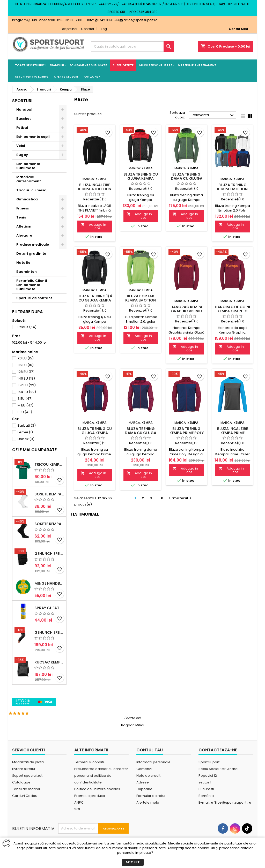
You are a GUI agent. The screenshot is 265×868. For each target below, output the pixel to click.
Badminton (27, 272)
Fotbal (22, 128)
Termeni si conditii (89, 773)
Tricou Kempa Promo (49, 500)
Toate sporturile (29, 65)
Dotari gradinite (31, 254)
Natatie (23, 263)
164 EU (27, 392)
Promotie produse (90, 807)
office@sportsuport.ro (138, 20)
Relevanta (213, 115)
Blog (103, 29)
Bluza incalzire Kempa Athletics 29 (95, 189)
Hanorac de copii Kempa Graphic (232, 309)
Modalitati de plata (28, 773)
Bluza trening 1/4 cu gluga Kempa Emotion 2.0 (95, 300)
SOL (77, 821)
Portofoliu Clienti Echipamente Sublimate (32, 285)
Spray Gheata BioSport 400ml (49, 643)
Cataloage (21, 794)
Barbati (27, 425)
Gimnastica (27, 199)
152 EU (27, 385)
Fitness (23, 208)
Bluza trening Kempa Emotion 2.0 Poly (232, 189)
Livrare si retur (24, 780)
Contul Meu (238, 29)
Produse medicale (33, 244)
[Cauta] (132, 47)
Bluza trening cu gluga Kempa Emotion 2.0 (141, 178)
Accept (133, 862)
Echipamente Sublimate (88, 65)
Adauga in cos (93, 226)
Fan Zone (91, 77)
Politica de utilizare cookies (97, 800)
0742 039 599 (107, 20)
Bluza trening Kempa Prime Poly (187, 431)
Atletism (24, 226)
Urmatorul (181, 498)
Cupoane (144, 800)
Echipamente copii (33, 137)
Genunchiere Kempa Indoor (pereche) (49, 589)
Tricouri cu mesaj (32, 190)
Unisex (26, 439)
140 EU (26, 378)
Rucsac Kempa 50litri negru (49, 698)
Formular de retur (151, 807)
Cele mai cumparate (34, 485)
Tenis (21, 217)
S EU (25, 399)
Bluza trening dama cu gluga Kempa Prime (141, 433)
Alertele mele (148, 814)
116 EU (26, 365)
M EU (25, 405)
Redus (27, 327)
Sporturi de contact (34, 298)
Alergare (24, 235)
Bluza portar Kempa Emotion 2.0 (141, 300)
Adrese (143, 794)
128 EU (26, 372)
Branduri (57, 65)
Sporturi (22, 101)
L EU (25, 412)
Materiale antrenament (197, 65)
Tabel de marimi (26, 800)
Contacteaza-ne (218, 761)
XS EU (26, 358)
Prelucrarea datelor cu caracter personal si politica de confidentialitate (101, 787)
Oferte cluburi (66, 77)
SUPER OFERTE (123, 65)
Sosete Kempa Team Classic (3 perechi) (49, 559)
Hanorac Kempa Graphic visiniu (186, 309)
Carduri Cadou (25, 807)
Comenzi (144, 780)
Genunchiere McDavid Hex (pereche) (49, 668)
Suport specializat (27, 787)
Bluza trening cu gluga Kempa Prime (95, 433)
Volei (21, 146)
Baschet (24, 119)
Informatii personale (153, 773)
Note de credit (148, 787)
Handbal (24, 110)
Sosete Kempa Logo (49, 530)
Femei (25, 432)
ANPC (79, 814)
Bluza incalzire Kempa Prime (233, 431)
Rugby (22, 155)
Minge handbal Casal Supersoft (49, 619)
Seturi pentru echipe (32, 77)
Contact (88, 29)
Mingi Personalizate (156, 65)
